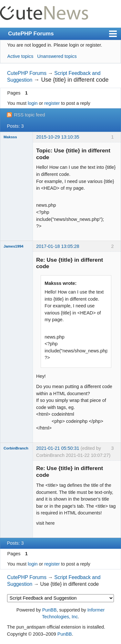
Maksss (10, 137)
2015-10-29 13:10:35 (58, 137)
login (33, 103)
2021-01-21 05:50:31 (58, 448)
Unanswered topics (57, 56)
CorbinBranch (16, 448)
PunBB (50, 610)
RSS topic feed (29, 115)
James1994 (13, 246)
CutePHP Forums (31, 33)
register (52, 103)
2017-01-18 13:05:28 (58, 246)
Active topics (20, 56)
